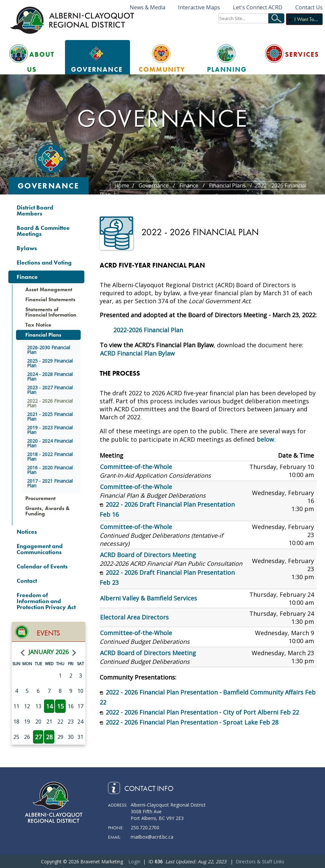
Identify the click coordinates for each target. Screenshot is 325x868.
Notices (27, 532)
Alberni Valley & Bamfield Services (148, 598)
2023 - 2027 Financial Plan (50, 390)
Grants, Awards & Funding (47, 511)
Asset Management (49, 289)
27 (38, 737)
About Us (41, 62)
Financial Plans (43, 335)
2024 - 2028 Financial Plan (50, 376)
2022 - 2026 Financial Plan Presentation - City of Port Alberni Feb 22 (202, 712)
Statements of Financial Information (51, 312)
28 (49, 737)
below (265, 439)
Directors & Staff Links (260, 861)
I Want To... (306, 19)
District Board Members (35, 210)
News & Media (147, 7)
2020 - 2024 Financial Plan (50, 443)
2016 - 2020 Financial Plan (50, 470)
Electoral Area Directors (134, 617)
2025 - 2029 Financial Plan (50, 363)
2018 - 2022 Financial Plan (50, 457)
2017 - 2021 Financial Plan (50, 483)
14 (49, 706)
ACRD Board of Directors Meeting (148, 555)
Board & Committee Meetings (43, 231)
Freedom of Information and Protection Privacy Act (46, 601)
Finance (27, 277)
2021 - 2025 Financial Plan (50, 416)
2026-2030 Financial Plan (48, 350)
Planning (227, 69)
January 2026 (48, 652)
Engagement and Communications (40, 549)
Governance (97, 69)
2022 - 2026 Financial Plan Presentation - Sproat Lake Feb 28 (192, 722)
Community (162, 69)
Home (122, 185)
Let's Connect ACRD (258, 7)
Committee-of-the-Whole (136, 467)
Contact (27, 581)
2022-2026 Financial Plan (148, 330)
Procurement (40, 498)
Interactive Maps (199, 7)
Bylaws (27, 248)
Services (302, 54)
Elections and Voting (44, 262)
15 (60, 706)
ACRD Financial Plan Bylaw (137, 353)
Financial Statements (50, 299)
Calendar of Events (42, 566)
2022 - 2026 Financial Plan (50, 403)
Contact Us (309, 7)
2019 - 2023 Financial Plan (50, 430)
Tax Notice (38, 325)
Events (48, 633)
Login (134, 861)
